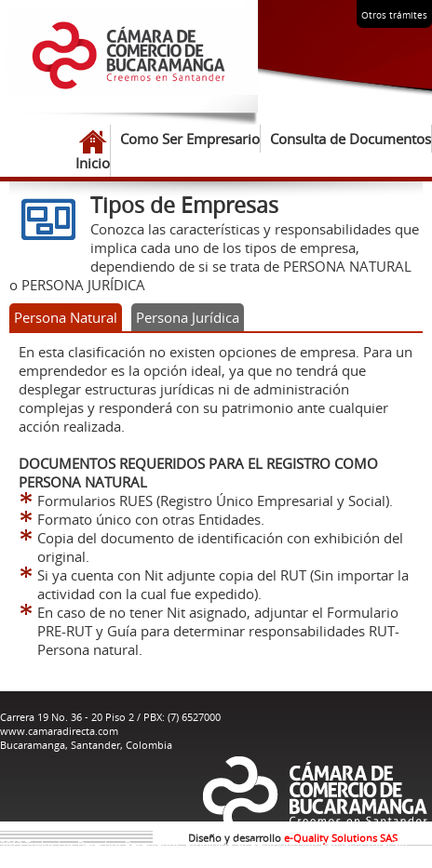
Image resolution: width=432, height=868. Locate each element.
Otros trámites (394, 15)
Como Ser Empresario (190, 139)
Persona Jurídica (188, 317)
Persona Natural (66, 317)
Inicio (93, 151)
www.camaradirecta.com (59, 731)
